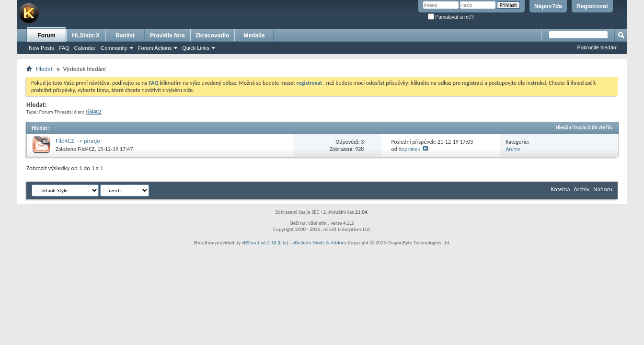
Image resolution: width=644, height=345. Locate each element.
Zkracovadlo (213, 35)
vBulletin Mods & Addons (319, 243)
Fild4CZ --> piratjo (78, 141)
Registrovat (592, 6)
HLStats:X (86, 35)
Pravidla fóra (167, 35)
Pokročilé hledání (598, 47)
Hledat (44, 69)
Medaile (254, 35)
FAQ (64, 48)
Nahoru (603, 189)
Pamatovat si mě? (451, 17)
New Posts (41, 48)
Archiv (513, 149)
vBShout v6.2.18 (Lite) (265, 243)
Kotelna (560, 189)
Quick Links (196, 48)
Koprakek (409, 149)
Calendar (85, 48)
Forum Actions (155, 48)
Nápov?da (548, 6)
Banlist (125, 35)
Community (114, 48)
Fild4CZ (86, 149)
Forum (46, 35)
